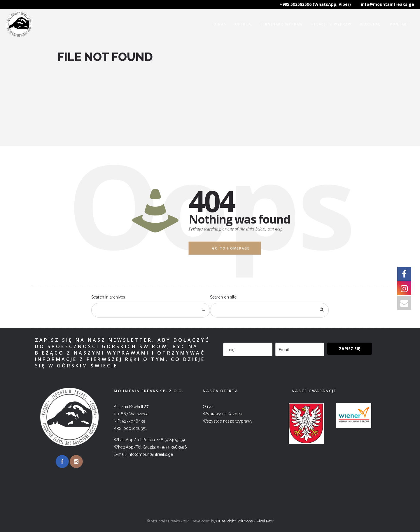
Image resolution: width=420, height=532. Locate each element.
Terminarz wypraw (281, 24)
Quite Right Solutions (235, 521)
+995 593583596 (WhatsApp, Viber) (315, 4)
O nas (220, 24)
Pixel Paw (265, 521)
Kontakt (400, 24)
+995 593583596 (172, 447)
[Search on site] (269, 310)
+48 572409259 (171, 440)
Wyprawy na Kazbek (222, 414)
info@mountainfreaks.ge (387, 4)
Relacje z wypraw (331, 24)
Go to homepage (231, 248)
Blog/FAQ (371, 24)
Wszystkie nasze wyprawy (228, 421)
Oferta (243, 24)
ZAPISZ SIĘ (350, 349)
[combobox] (151, 310)
